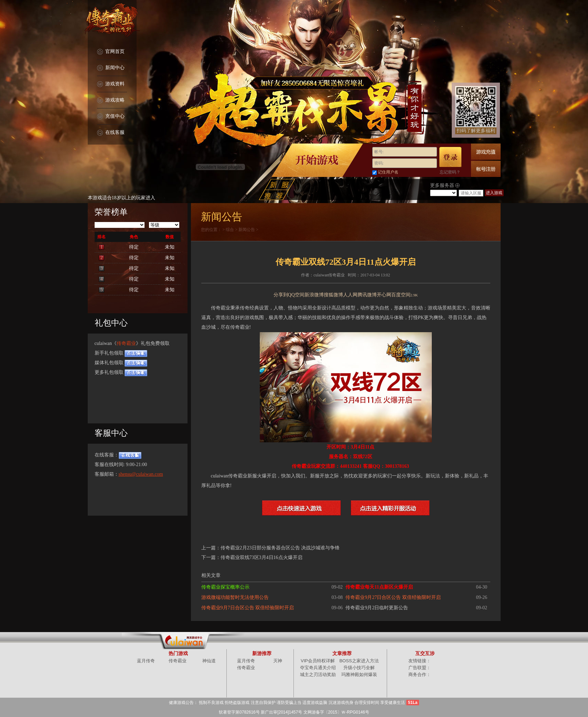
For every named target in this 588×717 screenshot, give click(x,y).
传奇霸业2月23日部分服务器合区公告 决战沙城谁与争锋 (280, 548)
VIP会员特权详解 (318, 661)
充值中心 (111, 117)
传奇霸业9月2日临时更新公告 (377, 608)
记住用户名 (388, 172)
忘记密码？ (450, 172)
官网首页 (111, 52)
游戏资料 (111, 84)
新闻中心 (111, 68)
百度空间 (401, 295)
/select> (443, 193)
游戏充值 (486, 152)
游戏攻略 (111, 100)
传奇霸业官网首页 (112, 21)
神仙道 (209, 661)
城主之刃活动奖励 (318, 674)
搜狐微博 (333, 295)
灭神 (278, 661)
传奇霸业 (126, 343)
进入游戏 (494, 193)
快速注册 (486, 169)
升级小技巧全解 (359, 668)
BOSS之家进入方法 (359, 661)
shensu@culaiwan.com (141, 474)
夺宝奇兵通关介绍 (318, 668)
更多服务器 (445, 186)
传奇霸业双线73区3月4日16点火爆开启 (261, 557)
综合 (230, 230)
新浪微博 (314, 295)
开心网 (384, 295)
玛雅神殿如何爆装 (359, 674)
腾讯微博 (367, 295)
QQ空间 (296, 295)
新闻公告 (247, 230)
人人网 (350, 295)
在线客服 (111, 133)
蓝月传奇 (146, 661)
